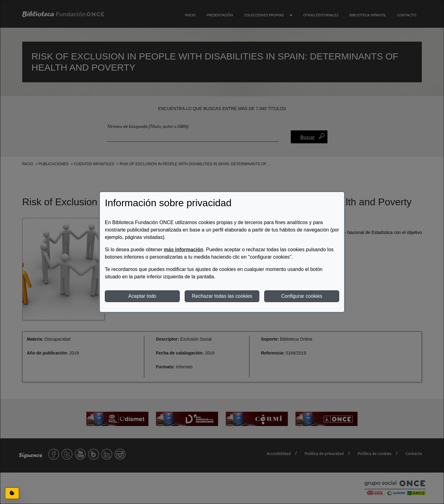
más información (183, 250)
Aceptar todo (142, 296)
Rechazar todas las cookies (222, 296)
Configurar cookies (302, 296)
